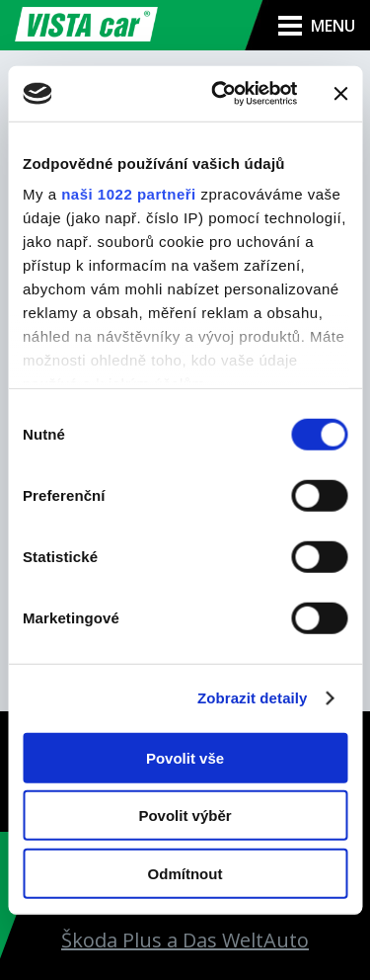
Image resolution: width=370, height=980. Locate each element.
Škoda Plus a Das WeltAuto (185, 940)
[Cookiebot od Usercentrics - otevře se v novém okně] (221, 94)
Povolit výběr (185, 816)
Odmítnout (185, 873)
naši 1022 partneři (129, 194)
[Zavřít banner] (340, 94)
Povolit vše (185, 757)
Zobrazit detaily (253, 698)
